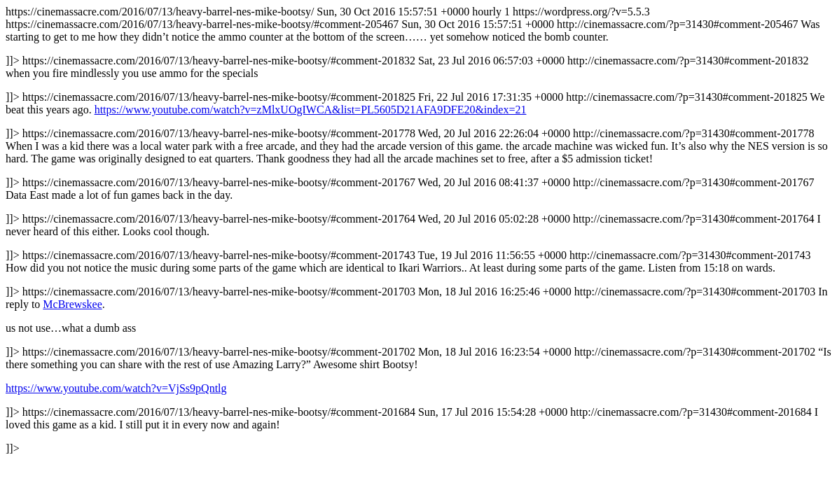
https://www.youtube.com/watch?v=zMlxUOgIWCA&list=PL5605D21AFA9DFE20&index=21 (311, 110)
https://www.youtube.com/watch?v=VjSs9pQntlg (116, 388)
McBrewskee (72, 304)
